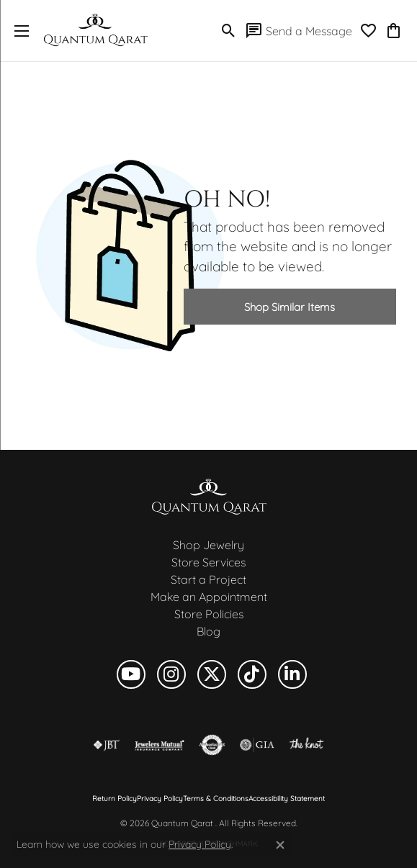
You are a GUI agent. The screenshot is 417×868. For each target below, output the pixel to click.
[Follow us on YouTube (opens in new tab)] (131, 674)
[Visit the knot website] (306, 745)
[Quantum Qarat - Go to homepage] (209, 496)
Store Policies (209, 614)
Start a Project (208, 579)
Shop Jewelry (208, 545)
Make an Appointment (209, 597)
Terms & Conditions (216, 799)
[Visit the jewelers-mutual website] (160, 745)
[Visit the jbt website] (107, 745)
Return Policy (115, 799)
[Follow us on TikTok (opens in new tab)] (252, 674)
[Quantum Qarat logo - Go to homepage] (95, 31)
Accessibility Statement (287, 799)
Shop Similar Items (290, 307)
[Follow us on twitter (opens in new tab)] (212, 674)
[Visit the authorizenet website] (212, 745)
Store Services (208, 562)
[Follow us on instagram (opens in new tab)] (171, 674)
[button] (229, 31)
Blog (208, 631)
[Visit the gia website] (257, 745)
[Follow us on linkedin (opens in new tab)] (292, 674)
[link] (299, 31)
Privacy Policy (160, 799)
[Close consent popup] (280, 845)
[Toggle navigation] (18, 31)
